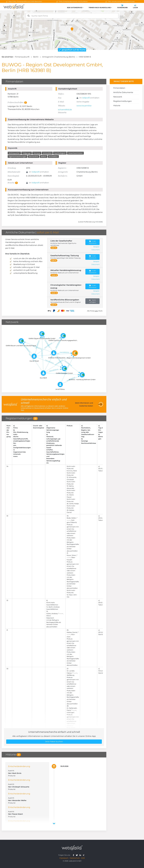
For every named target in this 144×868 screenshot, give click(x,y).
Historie (117, 106)
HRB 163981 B (85, 57)
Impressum (64, 858)
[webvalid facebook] (74, 855)
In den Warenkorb (93, 242)
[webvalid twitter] (77, 855)
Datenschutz (75, 858)
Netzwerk (118, 97)
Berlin (36, 57)
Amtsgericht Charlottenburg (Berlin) (59, 57)
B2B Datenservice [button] (75, 8)
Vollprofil (86, 98)
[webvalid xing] (84, 855)
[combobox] (72, 16)
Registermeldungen (123, 101)
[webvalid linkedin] (81, 855)
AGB (83, 858)
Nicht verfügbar (93, 301)
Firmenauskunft (22, 57)
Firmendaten (119, 88)
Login (135, 7)
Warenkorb (122, 7)
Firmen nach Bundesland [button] (100, 8)
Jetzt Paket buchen (54, 742)
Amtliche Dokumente (123, 92)
